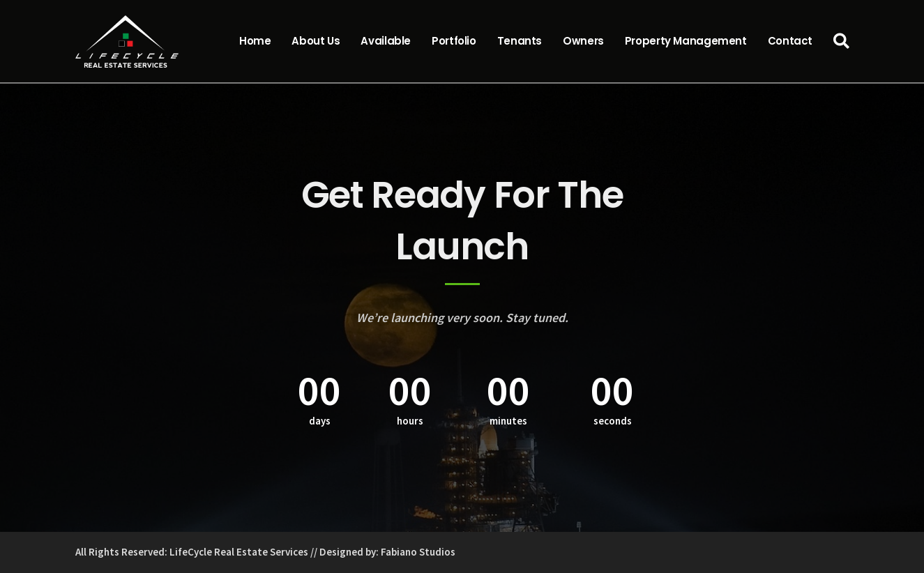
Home (255, 41)
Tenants (520, 41)
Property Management (686, 41)
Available (386, 41)
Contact (790, 41)
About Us (316, 41)
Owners (583, 41)
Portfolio (454, 41)
